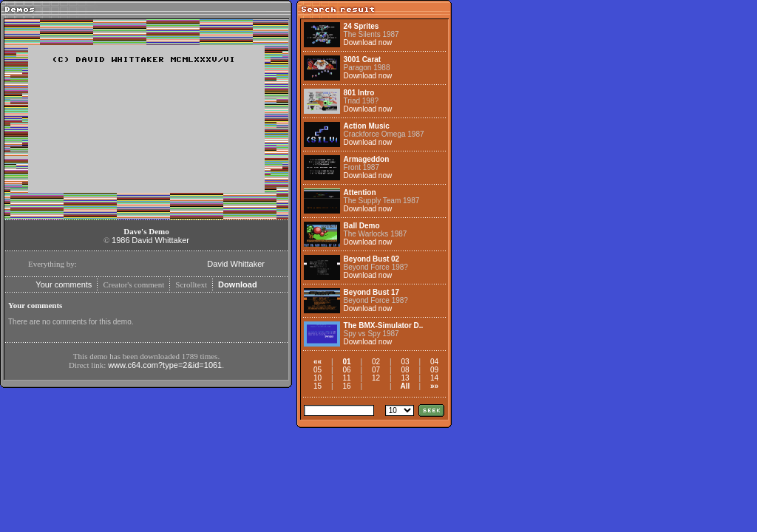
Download (238, 284)
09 (434, 370)
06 (346, 370)
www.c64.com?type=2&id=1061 (165, 365)
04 (434, 362)
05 (318, 370)
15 (318, 386)
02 (376, 362)
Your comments (64, 284)
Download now (368, 42)
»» (434, 386)
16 (346, 386)
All (405, 386)
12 (376, 378)
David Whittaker (160, 240)
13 (405, 378)
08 (405, 370)
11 (346, 378)
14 (434, 378)
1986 (120, 240)
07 (376, 370)
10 (318, 378)
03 (405, 362)
